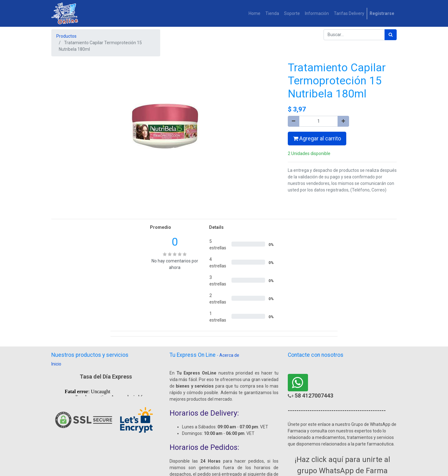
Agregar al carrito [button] (317, 139)
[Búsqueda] (391, 35)
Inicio (56, 364)
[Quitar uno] (294, 121)
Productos (66, 36)
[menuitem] (254, 14)
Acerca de (229, 355)
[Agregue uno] (343, 121)
